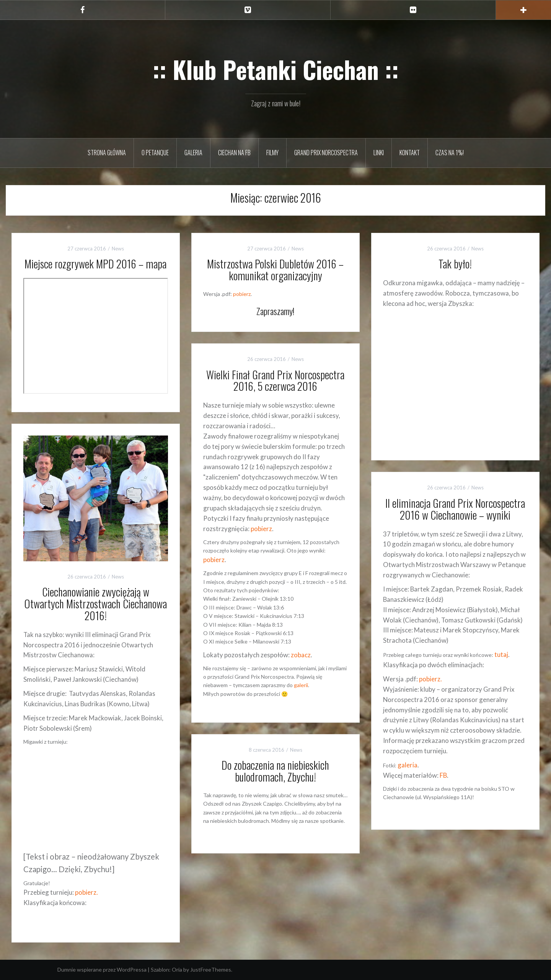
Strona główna (107, 153)
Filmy (272, 153)
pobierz (242, 294)
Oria (177, 969)
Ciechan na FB (234, 153)
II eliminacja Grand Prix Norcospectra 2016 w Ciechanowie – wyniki (455, 509)
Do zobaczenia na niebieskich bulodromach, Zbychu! (275, 771)
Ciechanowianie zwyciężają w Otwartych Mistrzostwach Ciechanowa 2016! (95, 604)
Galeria (193, 153)
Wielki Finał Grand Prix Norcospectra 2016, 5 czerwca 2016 (275, 380)
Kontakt (410, 153)
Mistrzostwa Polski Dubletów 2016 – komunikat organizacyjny (275, 270)
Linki (379, 153)
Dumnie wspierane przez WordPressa (102, 969)
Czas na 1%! (450, 153)
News (118, 249)
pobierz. (86, 892)
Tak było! (455, 264)
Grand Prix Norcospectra (326, 153)
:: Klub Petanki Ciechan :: (276, 69)
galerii (301, 685)
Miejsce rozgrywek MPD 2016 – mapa (95, 264)
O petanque (155, 153)
